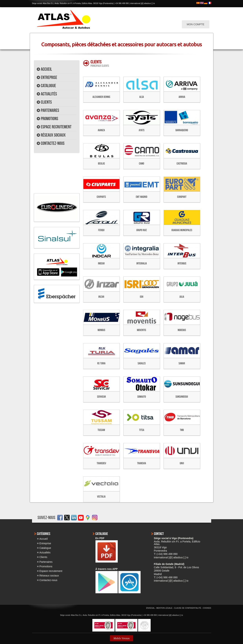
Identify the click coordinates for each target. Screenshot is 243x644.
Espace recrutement (51, 571)
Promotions (46, 566)
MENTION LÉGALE (164, 608)
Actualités (45, 552)
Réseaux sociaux (49, 576)
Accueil (43, 539)
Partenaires (46, 562)
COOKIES (207, 608)
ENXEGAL (150, 608)
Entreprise (45, 543)
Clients (43, 557)
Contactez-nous (48, 580)
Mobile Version (121, 638)
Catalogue (45, 548)
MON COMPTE (195, 24)
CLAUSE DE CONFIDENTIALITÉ (188, 608)
